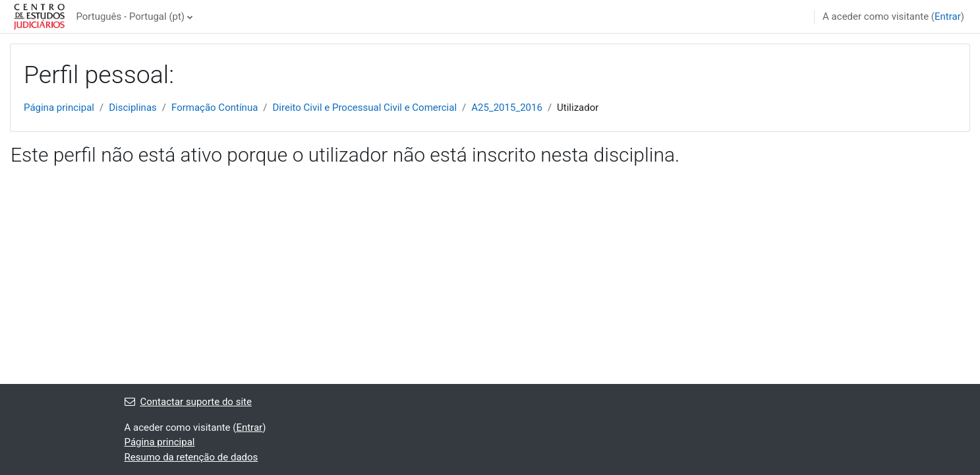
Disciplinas (133, 108)
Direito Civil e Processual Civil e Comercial (365, 108)
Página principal (59, 108)
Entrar (948, 16)
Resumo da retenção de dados (191, 457)
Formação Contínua (215, 108)
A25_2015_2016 (507, 108)
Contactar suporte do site (188, 402)
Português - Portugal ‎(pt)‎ (130, 16)
